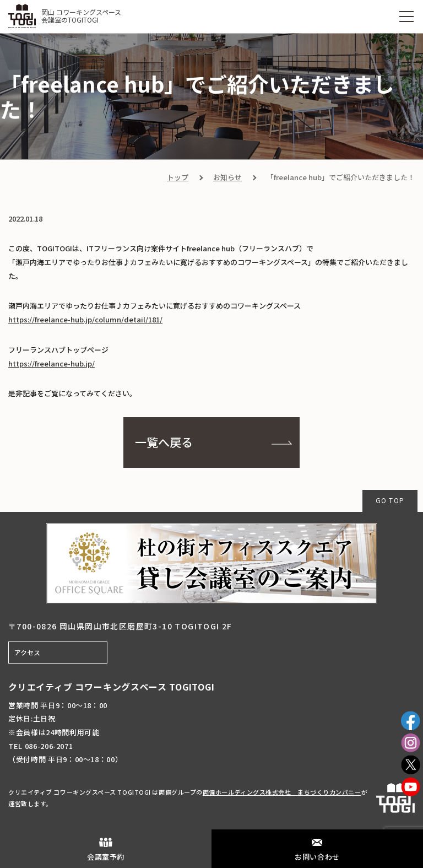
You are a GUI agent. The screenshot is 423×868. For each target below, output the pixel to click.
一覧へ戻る (164, 442)
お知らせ (227, 177)
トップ (178, 177)
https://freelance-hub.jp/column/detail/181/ (85, 319)
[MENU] (406, 17)
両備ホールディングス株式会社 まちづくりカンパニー (282, 792)
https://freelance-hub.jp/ (51, 363)
